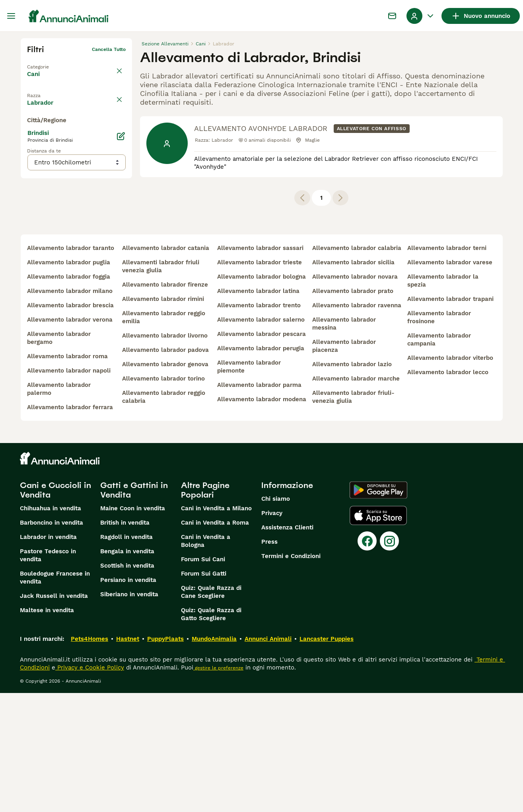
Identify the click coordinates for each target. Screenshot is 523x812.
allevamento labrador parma (259, 504)
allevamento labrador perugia (261, 467)
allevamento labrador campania (439, 459)
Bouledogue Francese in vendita (55, 697)
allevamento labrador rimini (163, 418)
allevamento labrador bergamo (59, 457)
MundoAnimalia (214, 758)
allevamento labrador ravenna (357, 424)
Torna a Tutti (43, 62)
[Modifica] (121, 295)
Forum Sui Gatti (204, 693)
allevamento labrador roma (67, 475)
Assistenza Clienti (287, 646)
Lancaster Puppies (327, 758)
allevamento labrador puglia (69, 381)
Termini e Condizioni (291, 675)
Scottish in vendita (127, 685)
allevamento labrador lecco (448, 491)
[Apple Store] (378, 634)
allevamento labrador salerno (261, 439)
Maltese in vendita (47, 729)
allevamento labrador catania (166, 367)
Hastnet (128, 758)
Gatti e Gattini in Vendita (134, 609)
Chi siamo (276, 618)
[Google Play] (378, 609)
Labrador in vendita (48, 656)
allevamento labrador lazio (352, 483)
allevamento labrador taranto (71, 367)
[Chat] (392, 16)
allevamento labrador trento (259, 424)
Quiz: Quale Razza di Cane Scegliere (211, 711)
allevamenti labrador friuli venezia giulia (161, 385)
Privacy (272, 632)
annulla (117, 93)
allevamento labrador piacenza (344, 465)
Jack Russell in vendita (54, 715)
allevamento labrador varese (450, 381)
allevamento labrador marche (356, 498)
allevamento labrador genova (165, 483)
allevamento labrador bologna (261, 396)
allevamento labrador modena (262, 518)
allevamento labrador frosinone (439, 436)
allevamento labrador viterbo (450, 477)
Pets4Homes (89, 758)
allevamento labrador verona (70, 439)
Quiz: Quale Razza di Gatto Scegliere (211, 733)
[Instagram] (389, 660)
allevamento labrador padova (165, 469)
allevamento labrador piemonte (249, 486)
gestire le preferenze (218, 787)
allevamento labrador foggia (69, 396)
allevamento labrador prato (353, 410)
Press (269, 661)
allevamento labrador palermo (59, 508)
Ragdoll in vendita (126, 656)
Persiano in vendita (128, 699)
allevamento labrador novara (355, 396)
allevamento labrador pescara (261, 453)
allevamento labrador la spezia (443, 400)
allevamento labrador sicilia (353, 381)
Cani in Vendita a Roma (215, 642)
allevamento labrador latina (258, 410)
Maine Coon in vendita (133, 627)
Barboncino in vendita (52, 642)
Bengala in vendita (127, 670)
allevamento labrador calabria (357, 367)
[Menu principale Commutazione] (11, 16)
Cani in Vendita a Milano (216, 627)
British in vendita (125, 642)
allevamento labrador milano (70, 410)
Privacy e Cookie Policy (90, 787)
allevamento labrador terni (447, 367)
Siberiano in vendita (129, 713)
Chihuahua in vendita (51, 627)
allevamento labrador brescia (70, 424)
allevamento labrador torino (163, 498)
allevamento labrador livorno (165, 455)
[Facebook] (367, 660)
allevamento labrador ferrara (70, 526)
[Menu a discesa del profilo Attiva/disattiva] (421, 16)
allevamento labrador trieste (260, 381)
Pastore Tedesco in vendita (48, 674)
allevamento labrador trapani (450, 418)
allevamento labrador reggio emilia (164, 436)
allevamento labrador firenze (165, 404)
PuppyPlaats (165, 758)
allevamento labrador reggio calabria (164, 516)
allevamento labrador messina (344, 443)
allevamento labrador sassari (260, 367)
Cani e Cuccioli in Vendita (55, 609)
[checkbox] (32, 131)
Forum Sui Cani (203, 678)
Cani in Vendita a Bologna (206, 660)
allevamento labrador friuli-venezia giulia (353, 516)
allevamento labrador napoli (69, 490)
